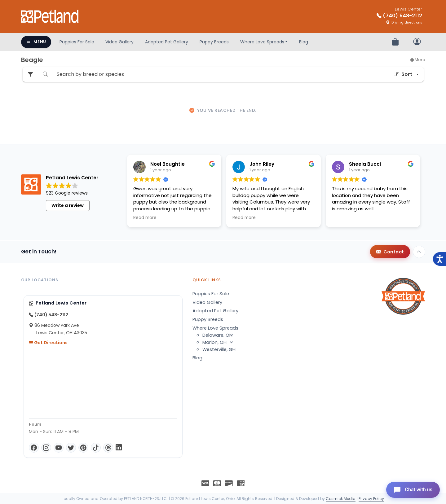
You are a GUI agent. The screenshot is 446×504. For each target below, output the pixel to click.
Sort (403, 74)
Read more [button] (145, 218)
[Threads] (108, 448)
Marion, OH (220, 342)
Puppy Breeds (214, 42)
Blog (304, 42)
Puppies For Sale (77, 42)
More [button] (418, 60)
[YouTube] (59, 448)
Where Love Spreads (262, 42)
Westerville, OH (220, 349)
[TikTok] (96, 448)
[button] (232, 335)
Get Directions (48, 343)
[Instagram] (46, 448)
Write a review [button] (68, 205)
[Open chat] (413, 490)
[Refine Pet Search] (30, 75)
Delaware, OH (220, 335)
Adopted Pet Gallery (167, 42)
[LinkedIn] (119, 448)
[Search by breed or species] (221, 75)
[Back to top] (419, 252)
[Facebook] (34, 448)
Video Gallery (119, 42)
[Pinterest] (83, 448)
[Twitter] (71, 448)
